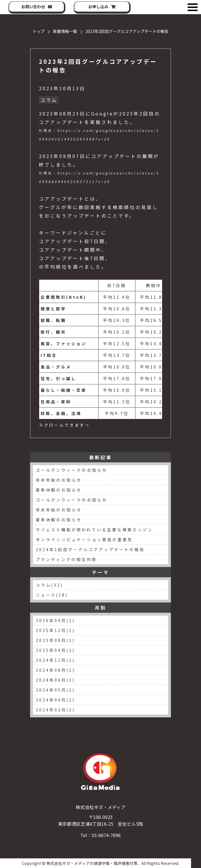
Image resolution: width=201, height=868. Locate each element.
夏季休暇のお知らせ (59, 490)
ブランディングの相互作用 (66, 559)
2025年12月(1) (55, 630)
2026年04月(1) (55, 620)
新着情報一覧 (65, 31)
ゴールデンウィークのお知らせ (72, 470)
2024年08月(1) (55, 670)
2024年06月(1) (55, 680)
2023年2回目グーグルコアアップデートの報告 (98, 66)
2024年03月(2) (55, 710)
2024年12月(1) (55, 660)
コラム (49, 100)
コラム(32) (49, 585)
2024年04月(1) (55, 700)
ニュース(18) (52, 595)
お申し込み (98, 7)
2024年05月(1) (55, 690)
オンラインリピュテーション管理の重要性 (84, 540)
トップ (39, 31)
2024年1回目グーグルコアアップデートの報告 (90, 549)
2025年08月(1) (55, 640)
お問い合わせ (33, 7)
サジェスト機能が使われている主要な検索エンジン (94, 530)
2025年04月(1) (55, 650)
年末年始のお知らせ (59, 480)
